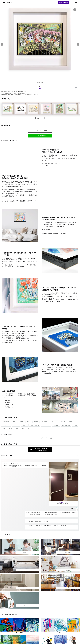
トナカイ (24, 425)
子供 (4, 429)
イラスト (21, 422)
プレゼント (56, 425)
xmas (14, 422)
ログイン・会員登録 (64, 2)
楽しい (10, 429)
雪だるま (30, 429)
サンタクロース (6, 425)
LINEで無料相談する (41, 136)
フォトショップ (46, 425)
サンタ (71, 422)
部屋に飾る (40, 83)
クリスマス (54, 422)
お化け (29, 422)
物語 (17, 429)
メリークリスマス (66, 425)
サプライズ (63, 422)
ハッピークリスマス (34, 425)
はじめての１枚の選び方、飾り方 (40, 130)
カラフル (36, 422)
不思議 (75, 425)
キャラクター (45, 422)
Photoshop (6, 422)
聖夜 (23, 429)
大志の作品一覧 (40, 118)
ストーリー (16, 425)
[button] (75, 10)
